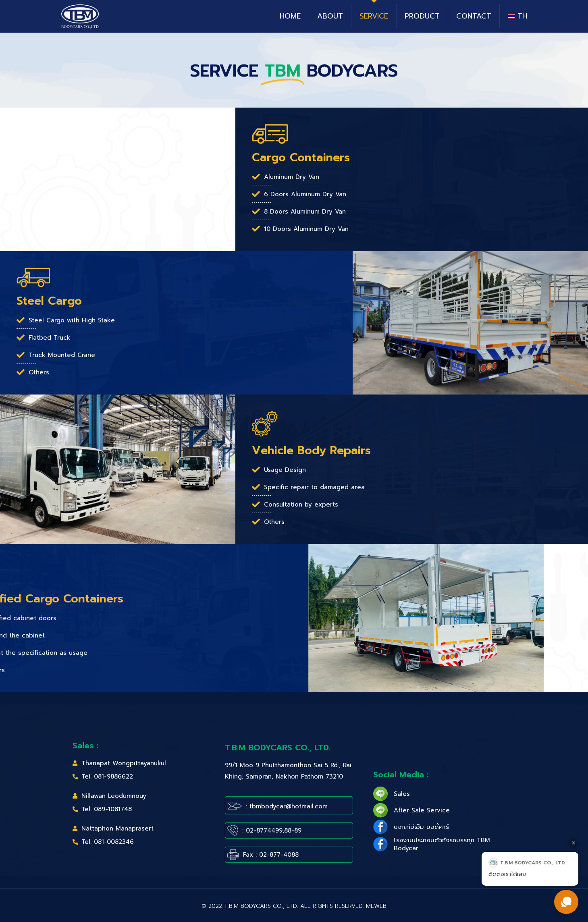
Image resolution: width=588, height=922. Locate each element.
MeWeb (376, 906)
